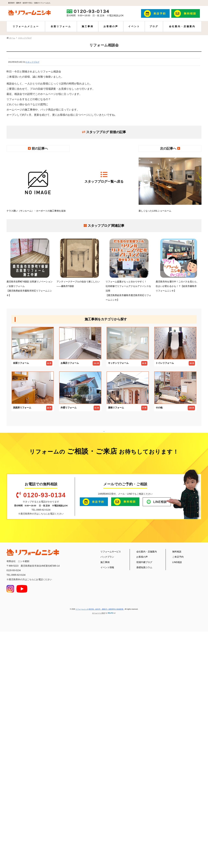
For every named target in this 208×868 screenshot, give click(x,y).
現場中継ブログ (144, 786)
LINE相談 (177, 786)
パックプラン (107, 780)
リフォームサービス (111, 775)
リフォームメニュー (26, 26)
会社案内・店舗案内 (182, 26)
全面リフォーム (61, 26)
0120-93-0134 (44, 719)
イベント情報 (107, 791)
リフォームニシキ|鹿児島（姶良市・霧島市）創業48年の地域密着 (100, 833)
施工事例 (88, 26)
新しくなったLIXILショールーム (170, 184)
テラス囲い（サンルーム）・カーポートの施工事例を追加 (38, 184)
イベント (134, 26)
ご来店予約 (178, 780)
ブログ (154, 26)
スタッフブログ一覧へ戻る (104, 177)
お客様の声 (111, 26)
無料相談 (177, 775)
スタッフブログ (32, 62)
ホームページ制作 (99, 837)
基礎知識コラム (144, 791)
